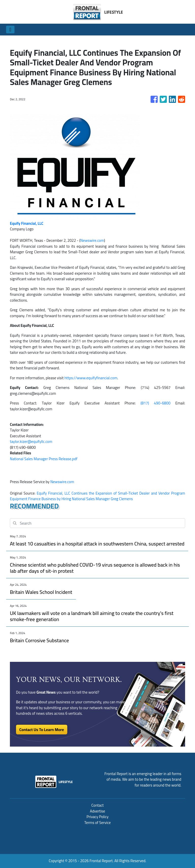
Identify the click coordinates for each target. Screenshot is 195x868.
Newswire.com (92, 240)
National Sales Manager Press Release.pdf (44, 459)
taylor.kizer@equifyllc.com (31, 442)
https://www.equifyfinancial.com (91, 378)
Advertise (97, 811)
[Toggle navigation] (10, 30)
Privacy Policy (97, 817)
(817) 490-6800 (156, 403)
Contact (98, 805)
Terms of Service (97, 823)
